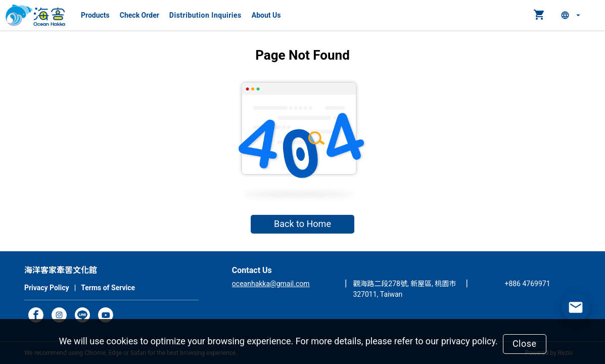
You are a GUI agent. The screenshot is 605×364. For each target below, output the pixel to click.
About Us (266, 15)
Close (525, 344)
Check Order (139, 15)
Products (95, 15)
